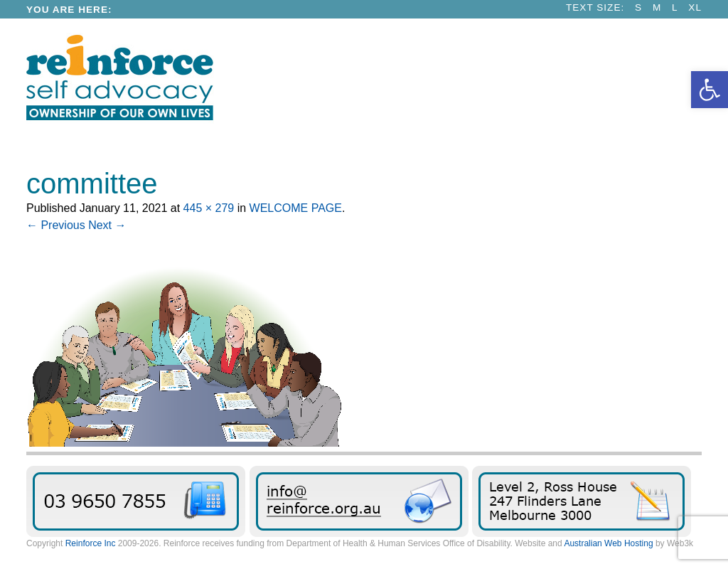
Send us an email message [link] (359, 501)
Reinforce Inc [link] (91, 543)
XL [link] (695, 7)
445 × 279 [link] (209, 208)
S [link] (638, 7)
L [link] (675, 7)
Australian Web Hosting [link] (608, 543)
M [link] (657, 7)
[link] (710, 90)
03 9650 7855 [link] (136, 501)
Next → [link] (107, 225)
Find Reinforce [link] (582, 501)
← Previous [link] (56, 225)
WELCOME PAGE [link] (296, 208)
